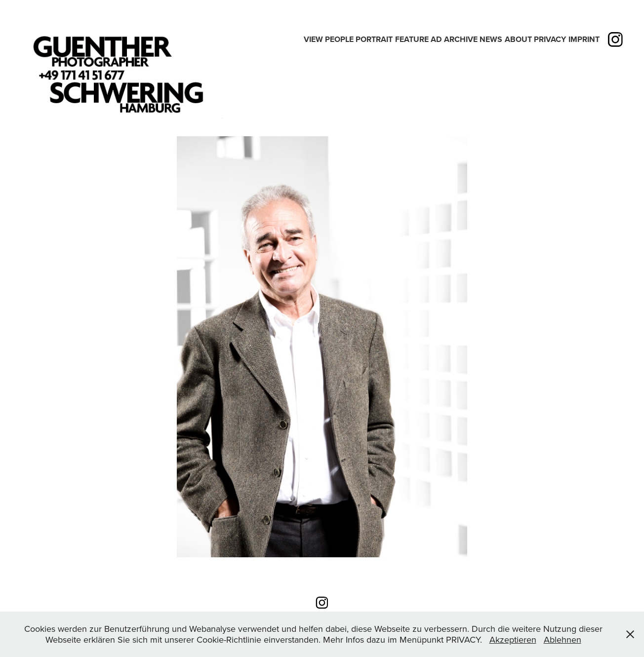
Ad (436, 39)
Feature (412, 39)
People (339, 39)
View (313, 39)
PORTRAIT (374, 39)
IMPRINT (584, 39)
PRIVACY (550, 39)
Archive (461, 39)
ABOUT (518, 39)
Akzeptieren (513, 639)
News (491, 39)
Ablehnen (563, 639)
